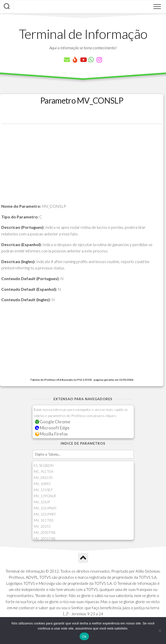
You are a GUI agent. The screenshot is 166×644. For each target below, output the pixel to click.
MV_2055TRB (45, 538)
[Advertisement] (82, 167)
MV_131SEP (43, 490)
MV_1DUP (42, 502)
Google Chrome (53, 422)
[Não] (160, 631)
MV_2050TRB (45, 532)
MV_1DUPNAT (45, 508)
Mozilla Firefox (51, 434)
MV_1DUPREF (45, 514)
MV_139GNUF (45, 496)
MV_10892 (42, 484)
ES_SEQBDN (44, 465)
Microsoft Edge (52, 428)
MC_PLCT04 (43, 471)
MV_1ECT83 (44, 520)
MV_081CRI (43, 478)
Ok (84, 637)
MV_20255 (42, 526)
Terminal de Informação (83, 34)
